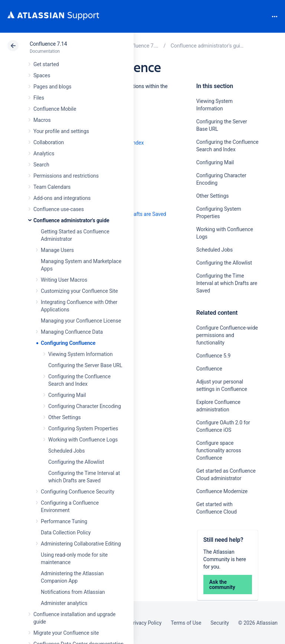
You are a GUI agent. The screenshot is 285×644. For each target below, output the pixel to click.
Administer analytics (64, 603)
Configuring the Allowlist (76, 462)
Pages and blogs (52, 87)
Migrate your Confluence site (66, 633)
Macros (42, 120)
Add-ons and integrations (62, 198)
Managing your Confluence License (81, 321)
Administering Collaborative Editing (81, 544)
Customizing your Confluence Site (79, 291)
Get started (46, 64)
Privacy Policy (146, 623)
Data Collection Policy (66, 533)
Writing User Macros (64, 280)
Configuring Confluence (68, 343)
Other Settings (65, 417)
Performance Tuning (64, 521)
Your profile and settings (61, 131)
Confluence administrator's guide (71, 220)
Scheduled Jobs (66, 451)
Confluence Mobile (55, 109)
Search (262, 16)
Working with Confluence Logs (83, 440)
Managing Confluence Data (72, 332)
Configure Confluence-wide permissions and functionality (227, 335)
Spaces (42, 75)
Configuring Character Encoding (85, 406)
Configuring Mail (67, 395)
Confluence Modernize (222, 491)
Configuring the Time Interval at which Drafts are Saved (227, 283)
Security (220, 623)
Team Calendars (52, 187)
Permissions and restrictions (66, 176)
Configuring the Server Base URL (85, 365)
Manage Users (57, 250)
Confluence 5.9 (214, 356)
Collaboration (49, 142)
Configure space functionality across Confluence (219, 450)
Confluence (209, 369)
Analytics (44, 153)
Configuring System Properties (83, 428)
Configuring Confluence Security (78, 492)
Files (39, 98)
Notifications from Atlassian (73, 592)
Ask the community (222, 585)
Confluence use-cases (59, 209)
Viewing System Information (81, 354)
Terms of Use (186, 623)
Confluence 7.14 (48, 44)
